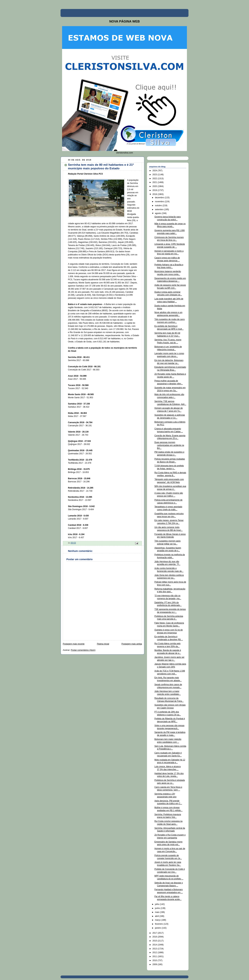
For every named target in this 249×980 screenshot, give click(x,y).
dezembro (160, 198)
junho (158, 908)
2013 (155, 949)
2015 (155, 941)
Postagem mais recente (74, 644)
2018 (155, 194)
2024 (155, 171)
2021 (155, 182)
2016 (155, 937)
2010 (155, 960)
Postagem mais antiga (132, 644)
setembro (160, 209)
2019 (155, 190)
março (158, 920)
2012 (155, 952)
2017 (155, 933)
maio (157, 912)
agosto (158, 213)
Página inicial (103, 644)
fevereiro (159, 924)
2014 (155, 945)
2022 (155, 179)
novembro (160, 202)
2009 (155, 964)
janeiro (158, 928)
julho (157, 904)
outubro (159, 206)
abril (157, 916)
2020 (155, 186)
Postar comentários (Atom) (83, 650)
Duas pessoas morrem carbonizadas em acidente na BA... (169, 445)
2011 (155, 956)
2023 (155, 175)
